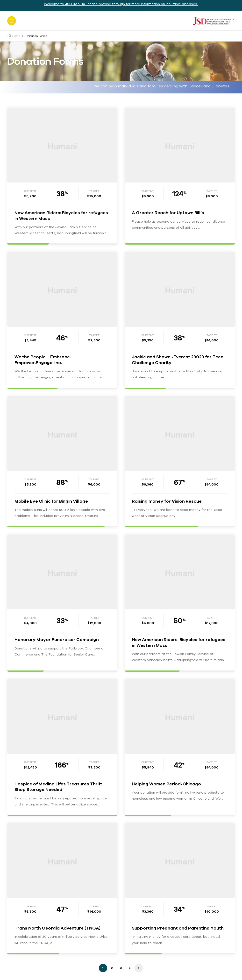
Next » (139, 968)
